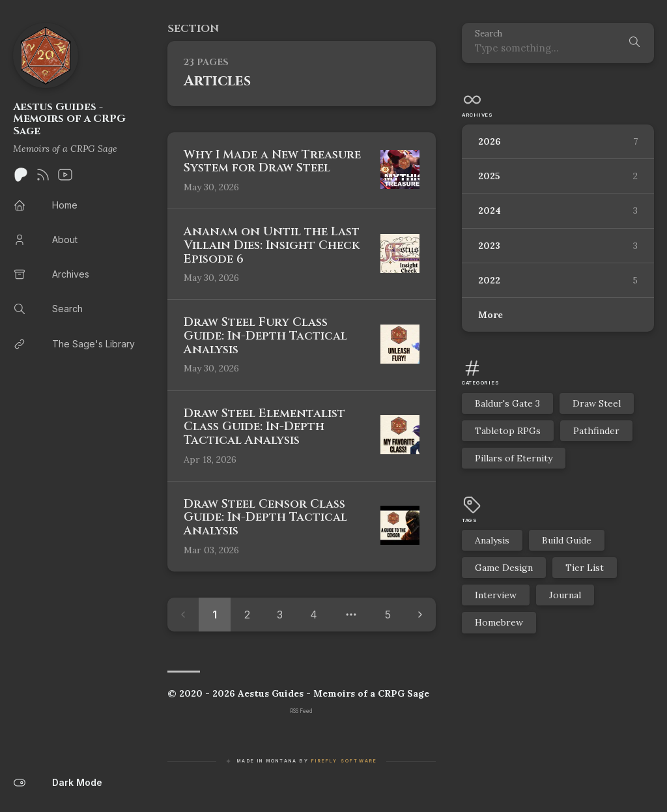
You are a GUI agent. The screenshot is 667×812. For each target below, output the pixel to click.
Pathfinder (596, 431)
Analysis (492, 540)
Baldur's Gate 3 (507, 403)
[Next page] (420, 615)
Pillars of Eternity (514, 458)
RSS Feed (301, 711)
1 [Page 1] (215, 615)
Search (489, 34)
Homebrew (499, 622)
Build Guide (567, 540)
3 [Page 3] (280, 615)
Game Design (504, 568)
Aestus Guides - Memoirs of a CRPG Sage (69, 119)
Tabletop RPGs (508, 431)
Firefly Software (344, 761)
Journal (565, 595)
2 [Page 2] (247, 615)
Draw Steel (597, 403)
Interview (496, 595)
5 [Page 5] (388, 615)
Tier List (585, 568)
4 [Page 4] (314, 615)
